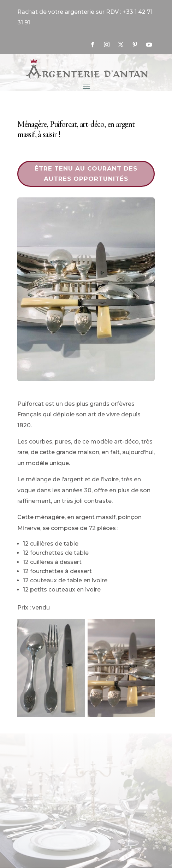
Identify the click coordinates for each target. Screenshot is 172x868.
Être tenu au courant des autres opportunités (86, 174)
